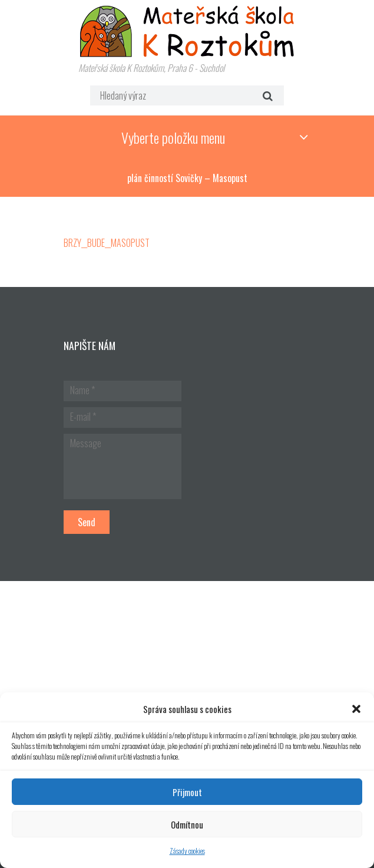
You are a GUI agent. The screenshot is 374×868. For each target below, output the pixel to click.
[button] (356, 709)
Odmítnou (187, 824)
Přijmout (187, 792)
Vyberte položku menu (173, 137)
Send (87, 522)
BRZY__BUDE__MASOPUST (107, 243)
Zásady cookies (187, 851)
